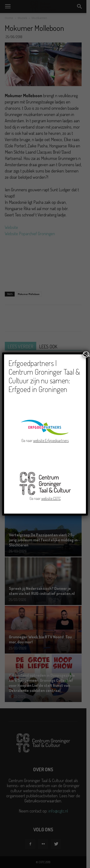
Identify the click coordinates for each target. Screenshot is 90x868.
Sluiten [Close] (86, 354)
